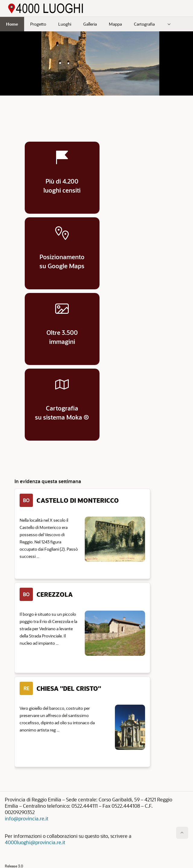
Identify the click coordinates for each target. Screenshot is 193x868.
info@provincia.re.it (27, 818)
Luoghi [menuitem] (65, 24)
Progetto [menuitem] (38, 24)
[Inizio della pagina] (182, 833)
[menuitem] (169, 24)
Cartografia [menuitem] (144, 24)
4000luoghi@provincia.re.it (35, 842)
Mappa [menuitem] (115, 24)
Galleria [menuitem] (90, 24)
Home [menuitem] (12, 24)
